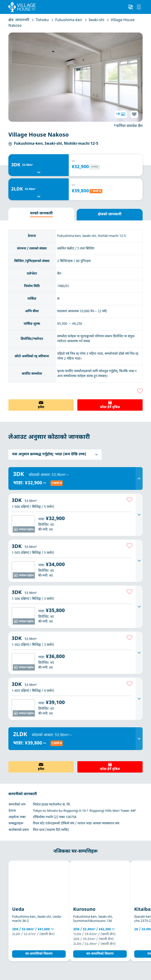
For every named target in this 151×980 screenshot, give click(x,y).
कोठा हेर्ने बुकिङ (110, 407)
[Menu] (139, 7)
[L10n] (130, 7)
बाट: (74, 161)
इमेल (41, 407)
